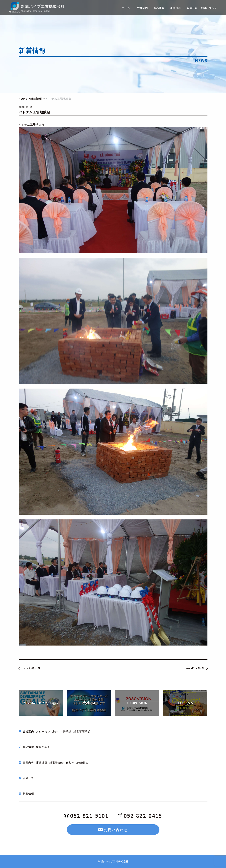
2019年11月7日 (195, 668)
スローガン (43, 731)
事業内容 (28, 762)
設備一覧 (28, 778)
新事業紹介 (57, 762)
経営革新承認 (82, 731)
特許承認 (66, 731)
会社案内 (28, 731)
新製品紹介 (43, 747)
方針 (55, 731)
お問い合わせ (113, 830)
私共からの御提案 (77, 762)
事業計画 (42, 762)
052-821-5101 (86, 815)
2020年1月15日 (31, 668)
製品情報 (28, 747)
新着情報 (28, 794)
